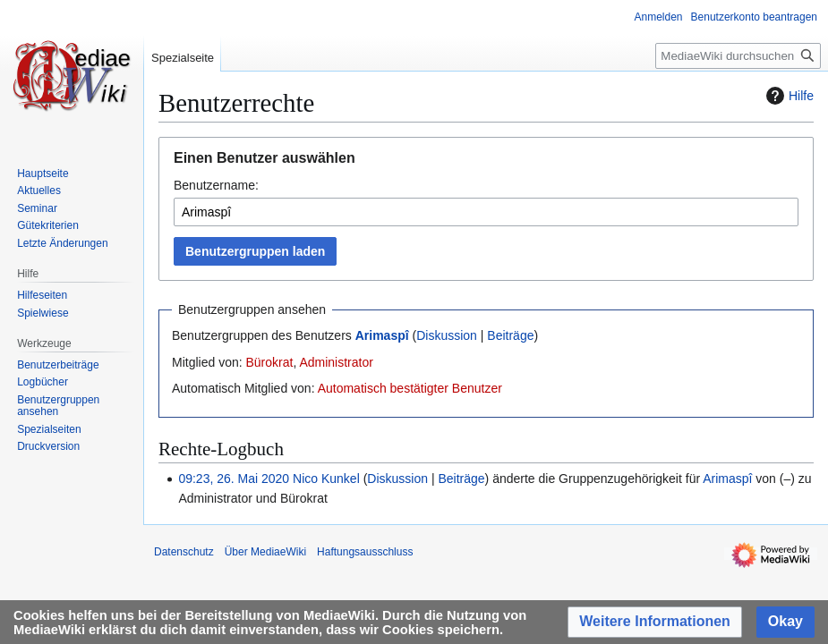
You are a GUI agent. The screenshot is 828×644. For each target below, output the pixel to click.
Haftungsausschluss (365, 552)
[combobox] (486, 212)
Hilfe (788, 96)
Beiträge (510, 335)
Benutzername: (216, 185)
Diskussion (447, 335)
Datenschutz (184, 552)
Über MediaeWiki (265, 552)
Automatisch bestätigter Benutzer (410, 388)
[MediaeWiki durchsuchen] (738, 56)
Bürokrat (269, 362)
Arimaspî (382, 335)
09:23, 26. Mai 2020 (234, 479)
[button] (655, 622)
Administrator (336, 362)
